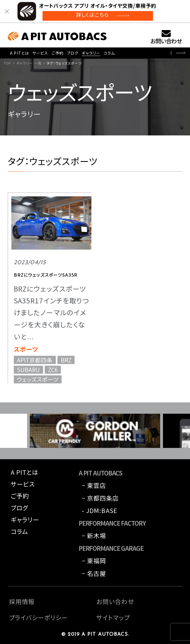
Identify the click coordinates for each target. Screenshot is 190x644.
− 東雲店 (94, 485)
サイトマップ (113, 617)
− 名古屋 (94, 573)
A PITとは (19, 53)
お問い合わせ (166, 41)
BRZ (66, 360)
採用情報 (22, 601)
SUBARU (28, 370)
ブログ (73, 53)
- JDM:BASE (100, 510)
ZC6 (53, 370)
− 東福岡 (94, 560)
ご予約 (58, 53)
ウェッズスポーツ (38, 379)
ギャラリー (91, 53)
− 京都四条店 (100, 498)
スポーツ (26, 349)
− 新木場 (94, 535)
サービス (40, 53)
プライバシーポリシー (39, 617)
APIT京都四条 (35, 360)
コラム (109, 53)
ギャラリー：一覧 (29, 63)
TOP (8, 63)
